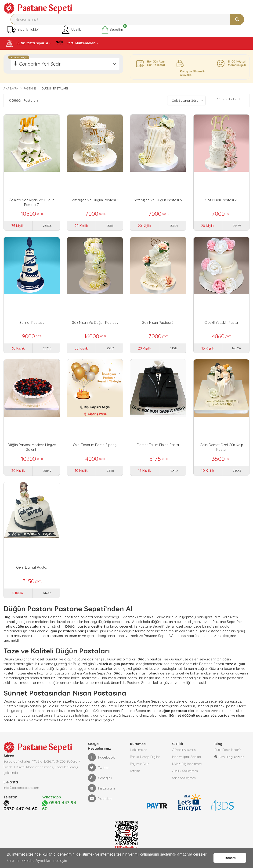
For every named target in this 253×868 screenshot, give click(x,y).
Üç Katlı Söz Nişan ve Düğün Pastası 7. (32, 202)
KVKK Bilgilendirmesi (187, 768)
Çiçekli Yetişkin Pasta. (221, 323)
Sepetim (112, 30)
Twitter (98, 772)
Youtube (100, 803)
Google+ (100, 782)
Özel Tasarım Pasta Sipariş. (95, 447)
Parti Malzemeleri (76, 43)
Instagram (101, 793)
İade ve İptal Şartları (186, 761)
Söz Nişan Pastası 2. (221, 200)
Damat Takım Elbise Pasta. (158, 447)
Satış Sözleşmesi (184, 782)
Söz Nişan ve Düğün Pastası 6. (158, 200)
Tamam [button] (230, 858)
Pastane (30, 88)
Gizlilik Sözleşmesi (185, 775)
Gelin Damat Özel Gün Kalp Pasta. (221, 449)
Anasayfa (11, 88)
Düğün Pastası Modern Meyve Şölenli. (32, 449)
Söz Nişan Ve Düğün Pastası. (95, 323)
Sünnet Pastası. (32, 323)
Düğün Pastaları (23, 101)
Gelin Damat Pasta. (32, 571)
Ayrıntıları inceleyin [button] (51, 861)
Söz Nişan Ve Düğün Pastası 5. (95, 200)
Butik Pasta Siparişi (27, 43)
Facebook (101, 762)
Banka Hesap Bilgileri (145, 761)
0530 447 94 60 (20, 813)
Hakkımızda (139, 754)
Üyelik (71, 30)
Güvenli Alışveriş (184, 754)
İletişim (135, 775)
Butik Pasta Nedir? (228, 754)
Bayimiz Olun (140, 768)
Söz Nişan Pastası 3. (158, 323)
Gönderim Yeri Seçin (40, 64)
